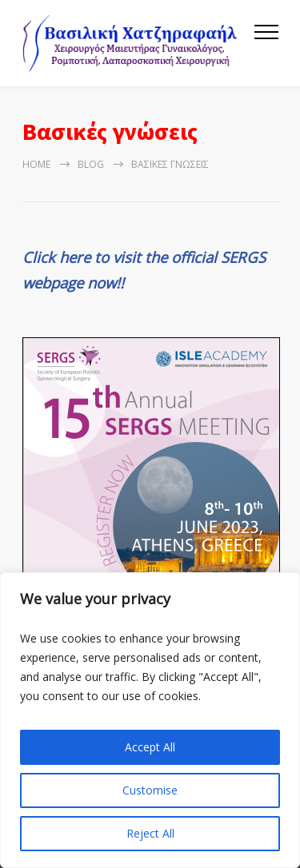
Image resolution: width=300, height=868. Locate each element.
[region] (150, 720)
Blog (91, 164)
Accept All (150, 747)
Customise (150, 790)
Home (36, 164)
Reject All (150, 833)
